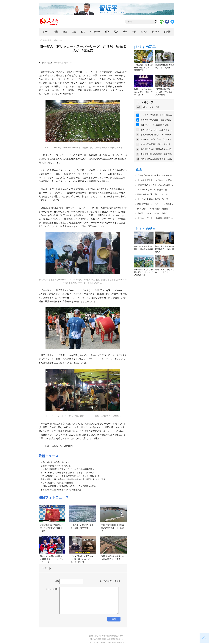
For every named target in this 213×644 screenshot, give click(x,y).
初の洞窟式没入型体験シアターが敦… (157, 159)
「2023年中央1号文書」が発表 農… (153, 190)
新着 (56, 32)
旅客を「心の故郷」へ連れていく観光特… (155, 175)
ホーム (46, 32)
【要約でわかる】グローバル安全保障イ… (155, 185)
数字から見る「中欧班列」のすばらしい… (155, 194)
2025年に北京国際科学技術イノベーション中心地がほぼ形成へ (67, 469)
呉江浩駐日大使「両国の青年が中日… (157, 149)
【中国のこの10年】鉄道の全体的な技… (154, 213)
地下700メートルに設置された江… (155, 125)
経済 (65, 32)
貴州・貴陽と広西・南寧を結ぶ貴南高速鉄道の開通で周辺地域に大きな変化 (73, 479)
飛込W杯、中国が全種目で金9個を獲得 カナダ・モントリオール (52, 559)
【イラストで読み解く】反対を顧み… (157, 115)
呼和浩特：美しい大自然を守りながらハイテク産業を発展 (144, 272)
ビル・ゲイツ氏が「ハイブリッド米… (157, 140)
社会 (74, 32)
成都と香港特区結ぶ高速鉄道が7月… (156, 144)
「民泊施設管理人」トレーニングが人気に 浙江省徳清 (165, 92)
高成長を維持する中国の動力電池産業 (57, 483)
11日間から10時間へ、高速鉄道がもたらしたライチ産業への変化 (68, 486)
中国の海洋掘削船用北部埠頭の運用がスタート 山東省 (113, 528)
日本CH (156, 32)
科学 (107, 32)
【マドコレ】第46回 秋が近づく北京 (153, 199)
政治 (83, 32)
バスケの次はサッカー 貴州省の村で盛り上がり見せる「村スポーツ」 (71, 476)
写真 (116, 32)
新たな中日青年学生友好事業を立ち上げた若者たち (165, 249)
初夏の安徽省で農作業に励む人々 (55, 462)
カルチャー (95, 32)
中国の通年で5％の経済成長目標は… (156, 120)
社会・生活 (58, 40)
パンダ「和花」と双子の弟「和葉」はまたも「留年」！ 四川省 (82, 559)
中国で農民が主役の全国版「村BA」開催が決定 (61, 490)
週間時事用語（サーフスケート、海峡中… (155, 204)
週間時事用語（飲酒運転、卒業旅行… (157, 154)
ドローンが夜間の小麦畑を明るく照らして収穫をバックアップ (67, 473)
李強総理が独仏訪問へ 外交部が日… (157, 135)
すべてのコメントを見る (110, 581)
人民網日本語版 (45, 40)
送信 (114, 619)
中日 (134, 32)
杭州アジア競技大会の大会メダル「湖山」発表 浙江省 (144, 92)
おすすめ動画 (146, 229)
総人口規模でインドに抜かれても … (157, 130)
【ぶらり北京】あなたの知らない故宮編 (154, 180)
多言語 (167, 32)
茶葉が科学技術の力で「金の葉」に (56, 466)
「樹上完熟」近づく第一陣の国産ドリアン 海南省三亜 (144, 68)
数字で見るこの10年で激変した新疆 (153, 209)
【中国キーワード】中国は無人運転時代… (155, 218)
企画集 (144, 32)
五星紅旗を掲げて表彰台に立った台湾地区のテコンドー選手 (51, 528)
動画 (125, 32)
